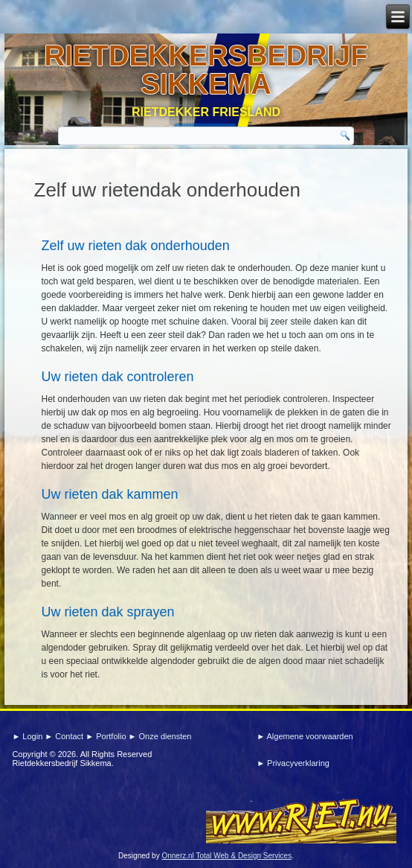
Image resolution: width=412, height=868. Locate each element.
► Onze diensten (160, 736)
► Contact (65, 736)
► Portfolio (107, 736)
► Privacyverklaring (293, 763)
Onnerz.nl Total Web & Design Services (226, 856)
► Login (28, 736)
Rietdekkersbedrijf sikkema (206, 70)
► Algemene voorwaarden (305, 736)
